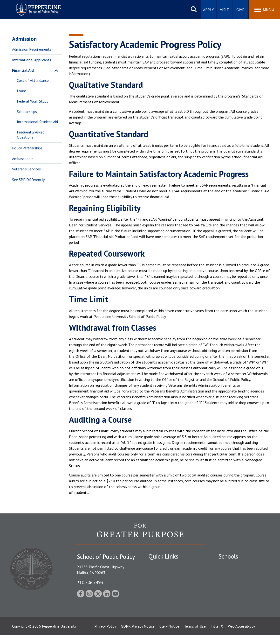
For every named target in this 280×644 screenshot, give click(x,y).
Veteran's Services (26, 169)
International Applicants (32, 60)
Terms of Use (195, 635)
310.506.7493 (90, 582)
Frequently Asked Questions (31, 135)
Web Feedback (160, 616)
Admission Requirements (32, 49)
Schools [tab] (228, 556)
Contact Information (165, 599)
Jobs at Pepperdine (164, 591)
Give (240, 10)
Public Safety (159, 566)
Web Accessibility (241, 635)
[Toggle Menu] (264, 10)
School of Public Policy (237, 604)
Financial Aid (23, 70)
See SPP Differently (28, 180)
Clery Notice (169, 635)
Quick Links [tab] (163, 556)
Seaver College (231, 566)
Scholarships (27, 112)
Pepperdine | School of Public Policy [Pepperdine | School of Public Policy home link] (34, 7)
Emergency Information (168, 582)
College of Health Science (240, 612)
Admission (24, 39)
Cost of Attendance (33, 80)
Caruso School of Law (236, 574)
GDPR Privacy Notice (138, 635)
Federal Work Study (33, 101)
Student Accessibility (165, 574)
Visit (224, 10)
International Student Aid (37, 122)
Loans (22, 91)
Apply (208, 10)
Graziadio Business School (239, 582)
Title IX (217, 635)
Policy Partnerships (27, 148)
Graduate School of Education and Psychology (243, 593)
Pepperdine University (59, 635)
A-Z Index (156, 607)
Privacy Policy (105, 635)
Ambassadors (23, 159)
